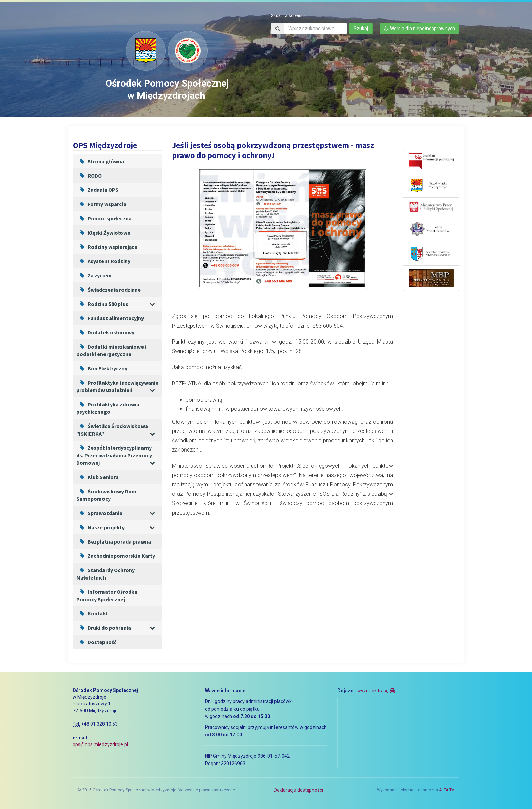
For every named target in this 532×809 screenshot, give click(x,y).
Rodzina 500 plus (102, 304)
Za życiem (94, 275)
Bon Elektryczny (102, 368)
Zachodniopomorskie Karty (116, 556)
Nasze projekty (100, 527)
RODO (89, 176)
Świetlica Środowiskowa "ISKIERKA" (112, 430)
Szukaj (361, 29)
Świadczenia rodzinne (109, 290)
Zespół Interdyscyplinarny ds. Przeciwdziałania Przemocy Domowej (114, 455)
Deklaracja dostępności (298, 790)
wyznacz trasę (376, 691)
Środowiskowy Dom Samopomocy (106, 495)
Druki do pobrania (104, 628)
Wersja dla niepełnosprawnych (420, 29)
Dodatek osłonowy (105, 332)
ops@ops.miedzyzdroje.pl (100, 744)
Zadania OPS (97, 190)
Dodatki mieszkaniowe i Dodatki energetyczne (111, 350)
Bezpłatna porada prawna (114, 541)
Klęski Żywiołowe (103, 233)
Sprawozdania (99, 513)
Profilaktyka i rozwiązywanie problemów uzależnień (117, 386)
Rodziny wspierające (107, 247)
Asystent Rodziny (103, 261)
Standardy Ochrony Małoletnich (106, 574)
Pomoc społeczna (104, 218)
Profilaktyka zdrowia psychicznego (108, 408)
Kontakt (92, 613)
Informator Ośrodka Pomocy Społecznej (107, 595)
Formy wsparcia (101, 204)
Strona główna (100, 161)
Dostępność (96, 642)
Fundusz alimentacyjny (110, 318)
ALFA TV (447, 790)
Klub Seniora (98, 477)
